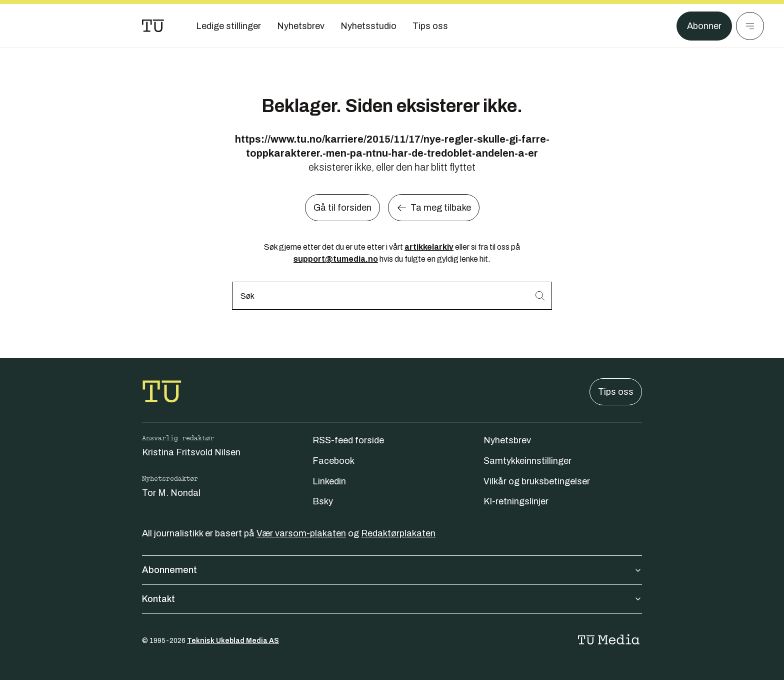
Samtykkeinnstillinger (527, 461)
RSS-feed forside (348, 440)
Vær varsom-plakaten (301, 533)
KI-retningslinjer (516, 501)
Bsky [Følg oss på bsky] (323, 501)
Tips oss (616, 392)
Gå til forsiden (342, 208)
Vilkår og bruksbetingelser (537, 481)
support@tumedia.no (336, 259)
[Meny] (750, 26)
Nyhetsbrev (507, 440)
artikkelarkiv (429, 247)
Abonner (704, 26)
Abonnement (392, 570)
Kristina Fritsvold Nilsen (191, 452)
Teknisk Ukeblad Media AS (233, 641)
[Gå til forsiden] (153, 26)
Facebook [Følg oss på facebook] (333, 461)
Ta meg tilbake (434, 208)
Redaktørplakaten (398, 533)
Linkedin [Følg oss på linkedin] (329, 481)
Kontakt (392, 599)
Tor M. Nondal (171, 493)
